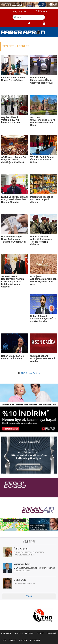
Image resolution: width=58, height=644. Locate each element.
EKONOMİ (51, 633)
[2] (22, 373)
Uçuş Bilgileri (19, 11)
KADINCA (23, 640)
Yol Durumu (42, 11)
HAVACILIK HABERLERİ (24, 633)
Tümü (29, 596)
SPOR (4, 640)
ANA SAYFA (6, 633)
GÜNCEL (13, 640)
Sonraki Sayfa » (32, 373)
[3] (24, 373)
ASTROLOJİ (35, 640)
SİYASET (41, 633)
